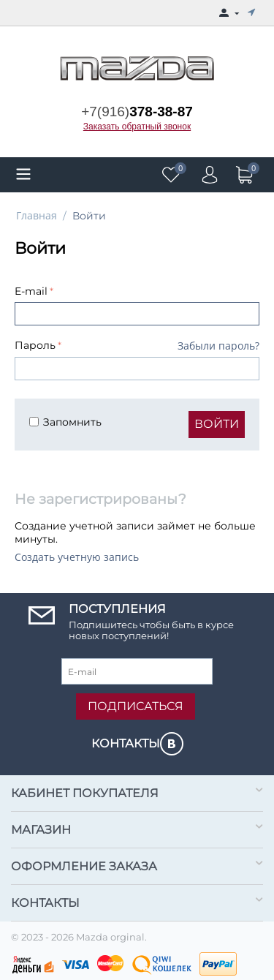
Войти (217, 424)
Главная (37, 215)
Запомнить (65, 422)
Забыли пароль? (218, 346)
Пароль (35, 345)
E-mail (31, 291)
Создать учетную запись (77, 557)
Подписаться (136, 706)
